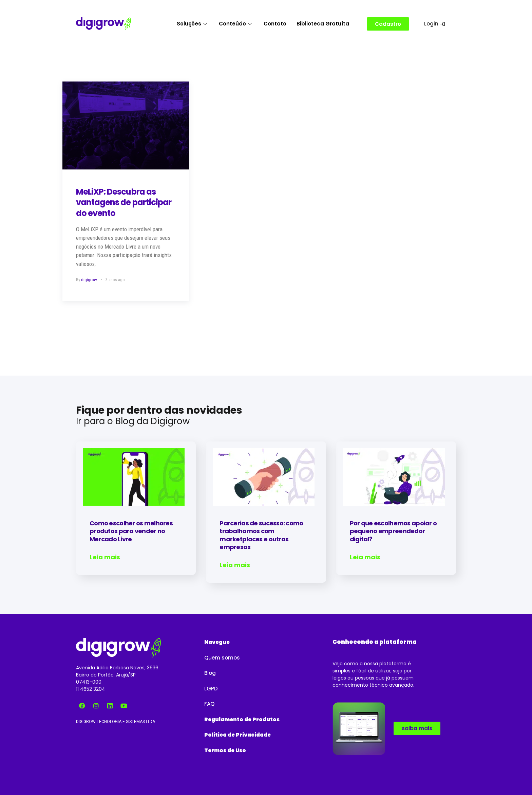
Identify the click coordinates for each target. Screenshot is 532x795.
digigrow (89, 280)
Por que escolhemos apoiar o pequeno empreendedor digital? (393, 531)
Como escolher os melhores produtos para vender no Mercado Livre (131, 531)
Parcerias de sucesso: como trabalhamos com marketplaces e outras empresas (261, 535)
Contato (275, 24)
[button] (217, 638)
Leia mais (105, 557)
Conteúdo (236, 24)
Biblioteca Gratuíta (323, 24)
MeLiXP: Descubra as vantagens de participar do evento (124, 202)
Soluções (193, 24)
